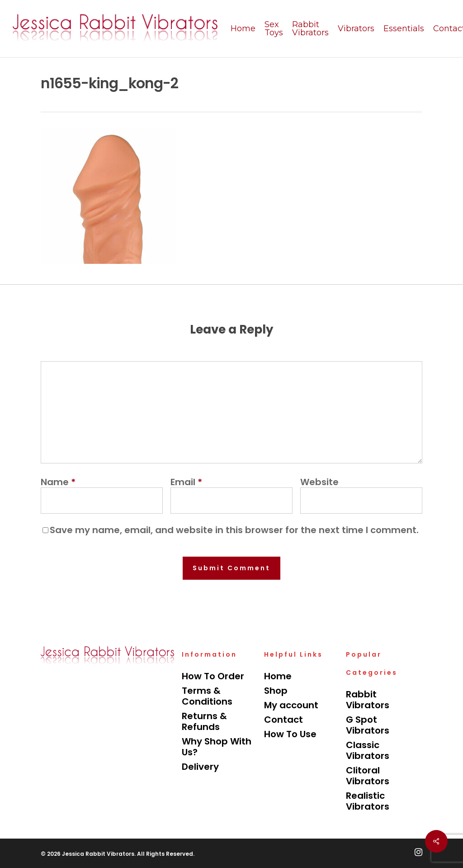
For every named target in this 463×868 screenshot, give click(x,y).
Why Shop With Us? (217, 747)
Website (319, 482)
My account (291, 705)
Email (186, 482)
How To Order (213, 676)
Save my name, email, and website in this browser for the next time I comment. (234, 530)
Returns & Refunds (204, 721)
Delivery (200, 767)
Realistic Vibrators (368, 801)
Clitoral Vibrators (368, 776)
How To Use (290, 734)
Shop (276, 691)
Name (58, 482)
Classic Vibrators (368, 750)
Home (278, 676)
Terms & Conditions (207, 696)
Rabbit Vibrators (368, 700)
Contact (283, 720)
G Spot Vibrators (368, 725)
